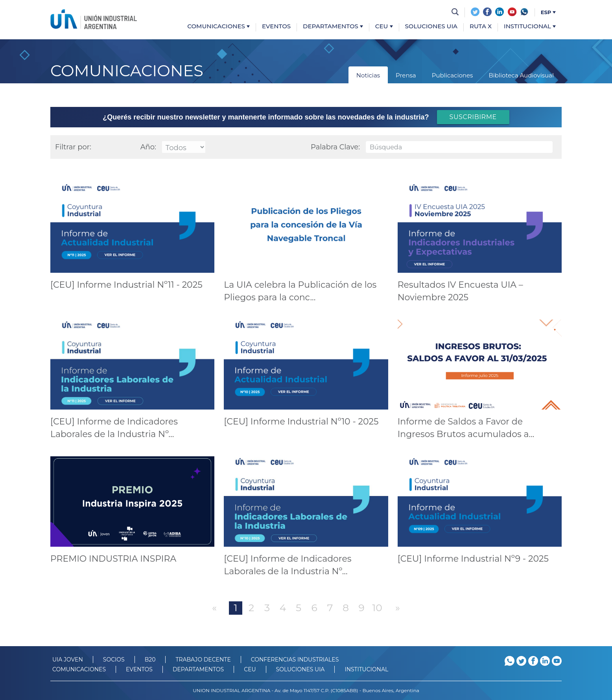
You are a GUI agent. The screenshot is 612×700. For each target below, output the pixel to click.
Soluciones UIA (431, 27)
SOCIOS (114, 660)
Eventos (276, 27)
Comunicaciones (218, 27)
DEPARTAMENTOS (198, 669)
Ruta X (481, 27)
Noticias (368, 75)
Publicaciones (453, 75)
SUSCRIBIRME (473, 117)
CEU (384, 27)
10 (377, 608)
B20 (150, 660)
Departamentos (333, 27)
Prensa (406, 75)
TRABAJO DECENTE (203, 660)
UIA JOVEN (68, 660)
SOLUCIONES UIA (300, 669)
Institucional (530, 27)
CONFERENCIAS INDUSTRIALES (295, 660)
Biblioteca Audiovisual (521, 75)
